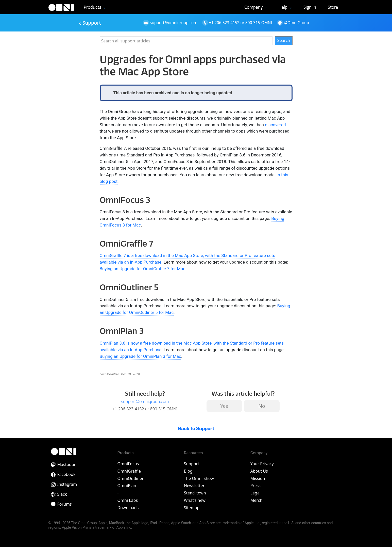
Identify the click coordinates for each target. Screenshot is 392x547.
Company (254, 7)
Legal (255, 493)
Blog (188, 471)
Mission (258, 478)
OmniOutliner (131, 478)
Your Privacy (262, 464)
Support (90, 23)
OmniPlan (127, 486)
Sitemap (192, 508)
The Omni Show (199, 478)
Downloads (128, 508)
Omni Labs (128, 500)
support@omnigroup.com (145, 401)
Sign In (310, 7)
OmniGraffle (129, 471)
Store (333, 7)
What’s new (195, 500)
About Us (259, 471)
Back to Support (196, 429)
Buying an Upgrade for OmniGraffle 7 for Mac (143, 269)
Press (255, 486)
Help (284, 7)
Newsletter (194, 486)
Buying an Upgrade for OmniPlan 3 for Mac (141, 356)
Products (93, 7)
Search (284, 40)
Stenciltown (195, 493)
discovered (275, 125)
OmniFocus (128, 464)
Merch (256, 500)
